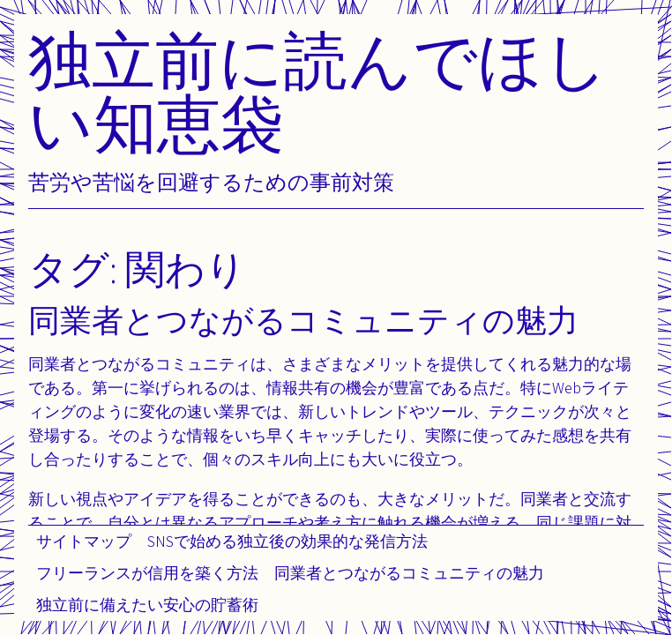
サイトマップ (84, 541)
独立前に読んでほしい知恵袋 (318, 91)
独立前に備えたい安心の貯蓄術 (147, 605)
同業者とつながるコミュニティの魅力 (409, 573)
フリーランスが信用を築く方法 (147, 573)
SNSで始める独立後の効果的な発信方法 (287, 541)
